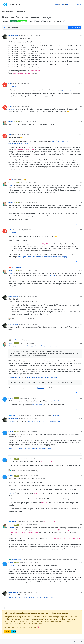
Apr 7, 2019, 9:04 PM (23, 135)
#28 (81, 230)
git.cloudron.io (37, 405)
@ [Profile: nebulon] (40, 388)
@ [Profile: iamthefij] (12, 421)
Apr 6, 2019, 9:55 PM (23, 106)
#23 (81, 106)
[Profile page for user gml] (5, 85)
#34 (81, 418)
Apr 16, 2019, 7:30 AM (31, 418)
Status (63, 4)
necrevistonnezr (13, 35)
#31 (81, 324)
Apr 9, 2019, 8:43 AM (31, 296)
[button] (3, 641)
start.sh (52, 275)
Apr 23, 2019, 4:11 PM (32, 563)
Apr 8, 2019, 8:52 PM (31, 270)
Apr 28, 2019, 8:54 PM (31, 592)
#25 (81, 135)
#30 (81, 296)
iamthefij (11, 398)
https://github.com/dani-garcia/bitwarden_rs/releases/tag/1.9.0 (31, 597)
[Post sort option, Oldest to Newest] (11, 27)
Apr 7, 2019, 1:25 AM (31, 122)
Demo (68, 4)
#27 (81, 203)
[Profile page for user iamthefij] (5, 399)
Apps (57, 4)
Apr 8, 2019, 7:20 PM (31, 203)
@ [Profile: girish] (11, 493)
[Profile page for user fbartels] (5, 123)
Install (79, 4)
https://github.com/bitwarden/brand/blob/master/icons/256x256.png (42, 257)
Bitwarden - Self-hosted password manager (42, 346)
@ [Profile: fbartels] (14, 86)
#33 (81, 398)
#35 (81, 431)
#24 (81, 122)
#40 (81, 592)
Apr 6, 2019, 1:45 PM (23, 83)
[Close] (79, 613)
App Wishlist (22, 21)
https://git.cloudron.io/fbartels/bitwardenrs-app (43, 421)
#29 (81, 270)
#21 (81, 35)
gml (10, 83)
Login (14, 631)
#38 (81, 525)
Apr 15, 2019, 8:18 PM (32, 398)
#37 (81, 476)
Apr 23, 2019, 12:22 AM (32, 476)
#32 (81, 343)
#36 (81, 459)
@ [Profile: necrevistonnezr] (69, 90)
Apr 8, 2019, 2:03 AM (31, 183)
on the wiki (56, 401)
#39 (81, 563)
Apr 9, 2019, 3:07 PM (31, 343)
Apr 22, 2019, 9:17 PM (32, 459)
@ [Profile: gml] (10, 186)
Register (7, 631)
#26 (81, 183)
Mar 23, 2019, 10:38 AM (31, 35)
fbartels (11, 122)
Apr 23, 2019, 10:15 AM (31, 525)
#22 (81, 83)
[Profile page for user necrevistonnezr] (5, 37)
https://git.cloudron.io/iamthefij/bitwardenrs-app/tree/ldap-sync (31, 448)
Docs (74, 4)
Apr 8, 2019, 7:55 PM (23, 230)
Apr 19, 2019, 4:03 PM (32, 431)
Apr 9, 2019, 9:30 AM (31, 324)
